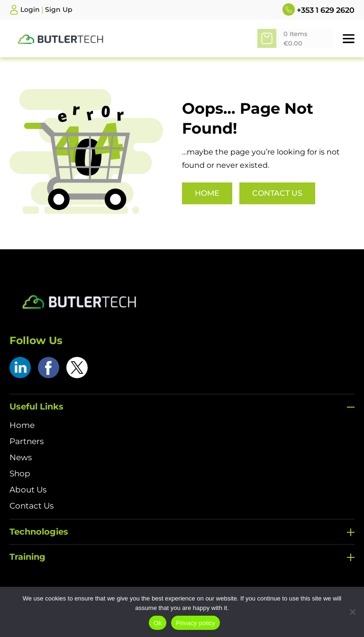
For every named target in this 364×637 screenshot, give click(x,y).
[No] (352, 612)
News (21, 457)
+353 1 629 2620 (318, 9)
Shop (20, 473)
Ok (158, 623)
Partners (27, 441)
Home (207, 193)
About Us (28, 490)
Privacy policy (196, 623)
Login (30, 9)
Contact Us (277, 193)
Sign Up (59, 9)
